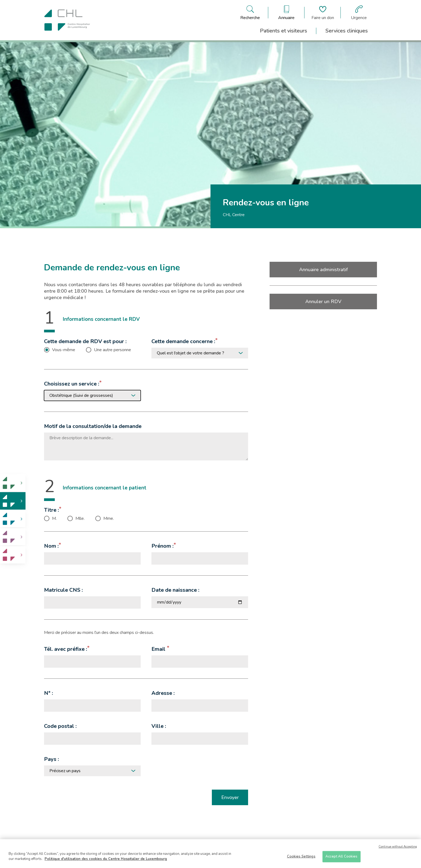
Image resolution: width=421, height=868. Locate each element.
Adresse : (163, 693)
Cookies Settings (301, 856)
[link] (13, 483)
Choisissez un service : (72, 384)
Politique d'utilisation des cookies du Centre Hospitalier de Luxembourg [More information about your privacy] (106, 859)
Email (159, 649)
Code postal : (60, 726)
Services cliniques (347, 31)
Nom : (51, 546)
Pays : (51, 759)
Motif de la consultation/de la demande (93, 426)
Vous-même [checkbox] (64, 350)
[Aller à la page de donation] (323, 13)
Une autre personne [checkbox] (112, 350)
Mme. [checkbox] (109, 518)
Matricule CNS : (63, 590)
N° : (48, 693)
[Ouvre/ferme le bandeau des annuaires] (286, 13)
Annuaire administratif (323, 270)
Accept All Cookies (341, 856)
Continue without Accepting (398, 847)
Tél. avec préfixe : (66, 649)
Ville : (159, 726)
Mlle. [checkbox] (80, 518)
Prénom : (162, 546)
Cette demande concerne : (183, 341)
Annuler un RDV (323, 302)
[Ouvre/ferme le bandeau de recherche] (250, 13)
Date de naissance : (175, 590)
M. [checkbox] (54, 518)
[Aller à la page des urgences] (359, 13)
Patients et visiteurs (284, 31)
